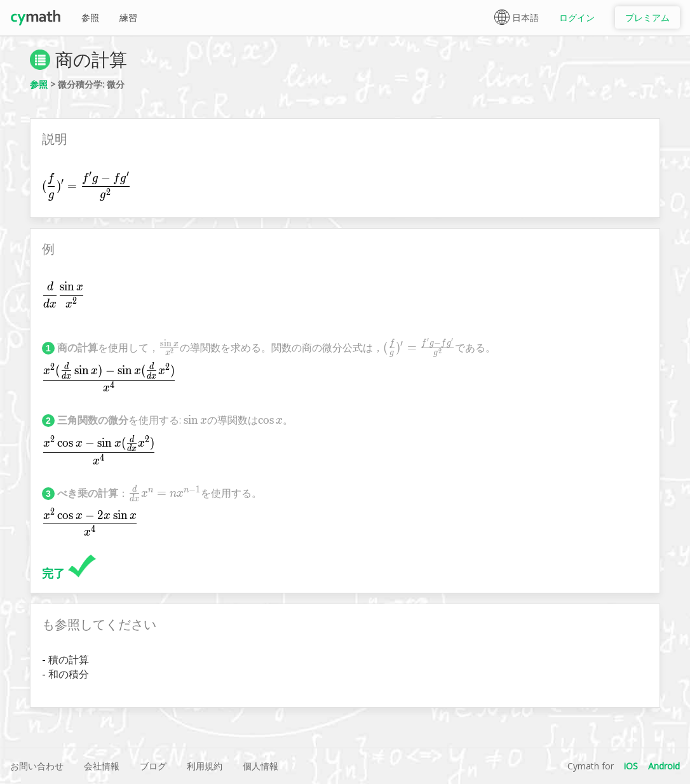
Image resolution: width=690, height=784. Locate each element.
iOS (631, 766)
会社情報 (102, 766)
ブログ (153, 766)
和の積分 (69, 674)
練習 (128, 17)
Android (664, 766)
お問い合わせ (37, 766)
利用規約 (205, 766)
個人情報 (260, 766)
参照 (90, 17)
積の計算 (69, 659)
